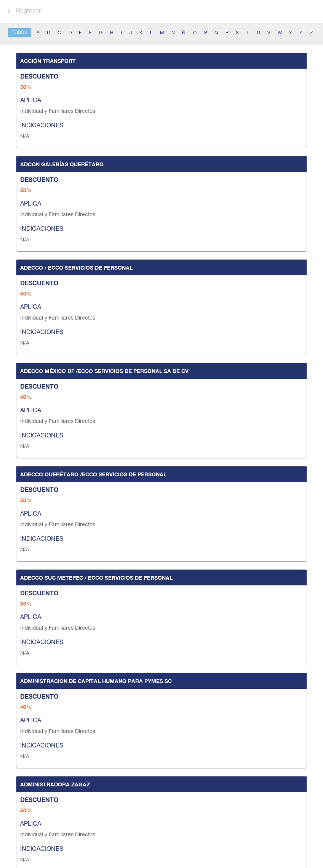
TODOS (20, 33)
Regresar (24, 11)
